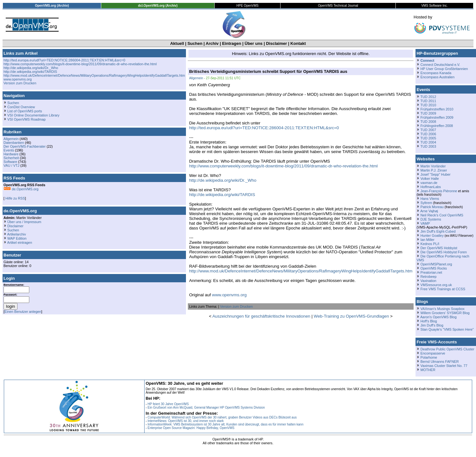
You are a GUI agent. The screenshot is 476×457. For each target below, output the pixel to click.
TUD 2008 (428, 122)
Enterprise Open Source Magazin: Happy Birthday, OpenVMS (191, 428)
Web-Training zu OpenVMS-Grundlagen (351, 316)
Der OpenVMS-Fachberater (25, 146)
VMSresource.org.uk (436, 285)
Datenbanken (14, 143)
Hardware (11, 154)
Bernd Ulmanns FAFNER (439, 362)
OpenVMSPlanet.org (436, 264)
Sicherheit (11, 158)
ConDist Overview (21, 107)
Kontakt (298, 43)
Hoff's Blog (429, 321)
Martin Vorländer (433, 166)
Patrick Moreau (432, 207)
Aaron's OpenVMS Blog (438, 317)
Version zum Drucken (20, 83)
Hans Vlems (430, 199)
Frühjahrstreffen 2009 (437, 117)
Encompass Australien (437, 77)
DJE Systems (431, 219)
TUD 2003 (428, 146)
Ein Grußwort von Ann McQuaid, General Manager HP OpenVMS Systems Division (206, 408)
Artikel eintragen (19, 243)
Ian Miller (427, 240)
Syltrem (426, 203)
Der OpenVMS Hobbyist (439, 248)
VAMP (425, 223)
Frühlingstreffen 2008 (437, 126)
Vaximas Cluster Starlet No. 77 (444, 366)
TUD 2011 (428, 101)
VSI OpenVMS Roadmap (26, 119)
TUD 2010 (428, 105)
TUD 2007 (428, 130)
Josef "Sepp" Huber (435, 174)
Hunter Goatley (432, 236)
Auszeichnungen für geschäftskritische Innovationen (261, 316)
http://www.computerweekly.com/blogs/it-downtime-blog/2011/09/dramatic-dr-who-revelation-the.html (80, 64)
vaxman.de (429, 183)
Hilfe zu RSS (15, 198)
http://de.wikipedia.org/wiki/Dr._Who (31, 68)
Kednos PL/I (430, 244)
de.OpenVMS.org (21, 189)
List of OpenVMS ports (25, 111)
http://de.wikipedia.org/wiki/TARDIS (30, 72)
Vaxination (428, 281)
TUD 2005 (428, 138)
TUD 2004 (428, 142)
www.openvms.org (18, 79)
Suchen (195, 43)
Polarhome (429, 357)
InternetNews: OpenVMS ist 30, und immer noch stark (186, 421)
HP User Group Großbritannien (444, 69)
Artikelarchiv (16, 234)
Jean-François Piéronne (439, 191)
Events (9, 150)
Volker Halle (430, 179)
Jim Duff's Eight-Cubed (438, 231)
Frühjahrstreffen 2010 (437, 109)
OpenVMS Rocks (433, 268)
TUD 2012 (428, 97)
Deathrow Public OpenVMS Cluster (447, 349)
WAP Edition (17, 238)
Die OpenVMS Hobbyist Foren (444, 252)
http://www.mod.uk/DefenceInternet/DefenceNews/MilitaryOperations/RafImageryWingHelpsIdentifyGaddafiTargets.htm (94, 75)
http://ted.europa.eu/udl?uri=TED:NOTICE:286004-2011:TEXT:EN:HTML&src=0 (64, 60)
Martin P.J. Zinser (433, 170)
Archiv (212, 43)
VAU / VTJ (11, 165)
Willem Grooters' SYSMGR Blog (445, 313)
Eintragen (231, 43)
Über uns (253, 43)
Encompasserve (433, 353)
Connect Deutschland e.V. (440, 65)
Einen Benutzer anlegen (23, 312)
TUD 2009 (428, 113)
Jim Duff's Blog (432, 325)
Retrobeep (428, 277)
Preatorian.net (431, 272)
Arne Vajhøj (429, 211)
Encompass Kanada (436, 73)
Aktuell (177, 43)
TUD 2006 (428, 134)
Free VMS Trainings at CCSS (443, 289)
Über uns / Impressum (24, 222)
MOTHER (428, 370)
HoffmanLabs (430, 187)
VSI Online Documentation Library (33, 115)
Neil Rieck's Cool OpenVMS (442, 215)
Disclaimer (276, 43)
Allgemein (11, 139)
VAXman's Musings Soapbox (442, 309)
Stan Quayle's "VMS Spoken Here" (447, 329)
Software (10, 162)
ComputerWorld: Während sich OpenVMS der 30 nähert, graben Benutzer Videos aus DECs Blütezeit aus (222, 417)
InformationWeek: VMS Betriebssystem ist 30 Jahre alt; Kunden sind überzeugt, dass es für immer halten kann (226, 424)
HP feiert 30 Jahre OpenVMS (168, 404)
